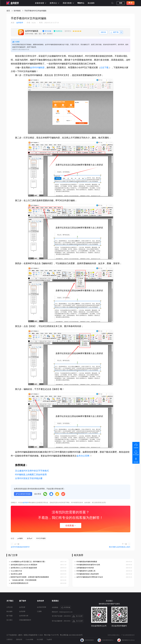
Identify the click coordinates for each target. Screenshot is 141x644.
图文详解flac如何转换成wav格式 (120, 547)
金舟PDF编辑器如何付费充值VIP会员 (89, 577)
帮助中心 (81, 3)
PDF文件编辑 (41, 538)
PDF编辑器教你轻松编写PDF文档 (87, 565)
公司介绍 (9, 607)
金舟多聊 (22, 611)
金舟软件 (17, 23)
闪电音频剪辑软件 (25, 620)
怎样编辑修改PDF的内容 (84, 568)
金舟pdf (30, 538)
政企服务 (91, 3)
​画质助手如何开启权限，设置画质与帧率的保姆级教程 (29, 577)
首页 (8, 11)
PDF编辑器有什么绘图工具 (85, 571)
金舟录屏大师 (24, 616)
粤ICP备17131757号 (51, 635)
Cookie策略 (30, 639)
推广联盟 (9, 616)
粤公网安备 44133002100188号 (71, 635)
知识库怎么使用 (16, 574)
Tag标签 (49, 639)
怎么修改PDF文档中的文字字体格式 (32, 471)
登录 (121, 3)
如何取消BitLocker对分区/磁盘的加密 (23, 568)
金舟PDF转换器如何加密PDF (20, 547)
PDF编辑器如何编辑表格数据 (86, 562)
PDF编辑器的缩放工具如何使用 (87, 574)
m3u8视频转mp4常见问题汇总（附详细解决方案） (28, 562)
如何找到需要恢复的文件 (19, 583)
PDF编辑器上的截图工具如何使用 (31, 475)
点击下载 (104, 67)
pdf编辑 (20, 538)
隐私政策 (19, 639)
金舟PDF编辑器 (37, 67)
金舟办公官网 (83, 456)
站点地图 (40, 639)
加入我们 (9, 620)
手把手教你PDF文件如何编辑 (35, 11)
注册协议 (9, 639)
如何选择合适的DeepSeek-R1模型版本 (23, 565)
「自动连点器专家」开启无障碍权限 (23, 580)
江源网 (39, 611)
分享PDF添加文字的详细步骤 (29, 478)
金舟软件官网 (42, 607)
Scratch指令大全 (16, 571)
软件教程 (17, 11)
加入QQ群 (77, 616)
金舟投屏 (22, 607)
